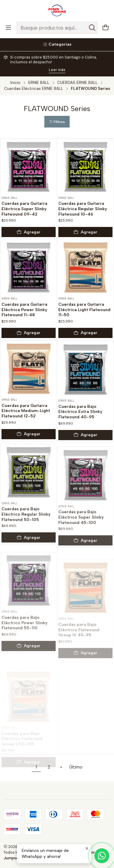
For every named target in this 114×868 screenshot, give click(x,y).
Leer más (57, 70)
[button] (57, 122)
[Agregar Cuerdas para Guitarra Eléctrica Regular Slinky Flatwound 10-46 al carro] (85, 232)
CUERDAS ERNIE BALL (77, 83)
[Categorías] (57, 45)
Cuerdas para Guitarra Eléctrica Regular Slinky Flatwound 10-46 (83, 209)
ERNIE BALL (39, 83)
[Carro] (106, 28)
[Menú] (8, 28)
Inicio (15, 83)
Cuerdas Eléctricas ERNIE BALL (34, 89)
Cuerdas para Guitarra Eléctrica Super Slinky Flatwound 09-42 (24, 209)
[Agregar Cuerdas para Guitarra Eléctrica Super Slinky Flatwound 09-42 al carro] (29, 232)
